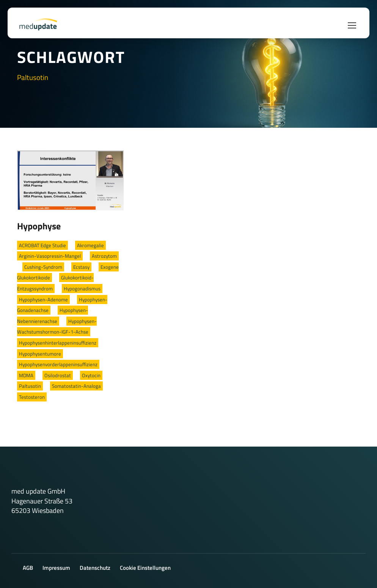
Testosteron (32, 397)
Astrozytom (104, 256)
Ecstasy (81, 267)
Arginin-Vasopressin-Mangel (50, 256)
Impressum (56, 568)
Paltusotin (30, 386)
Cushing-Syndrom (43, 267)
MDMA (26, 375)
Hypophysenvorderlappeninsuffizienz (58, 364)
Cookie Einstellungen (145, 568)
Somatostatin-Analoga (76, 386)
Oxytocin (91, 375)
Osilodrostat (58, 375)
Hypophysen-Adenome (43, 299)
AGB (28, 568)
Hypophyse (39, 226)
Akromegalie (90, 245)
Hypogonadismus (82, 289)
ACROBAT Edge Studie (42, 245)
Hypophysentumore (40, 354)
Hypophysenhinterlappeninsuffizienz (58, 343)
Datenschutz (95, 568)
